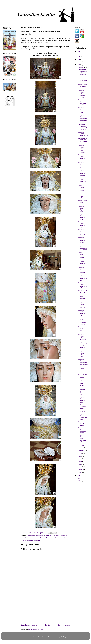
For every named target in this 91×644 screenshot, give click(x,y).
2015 (78, 478)
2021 (78, 54)
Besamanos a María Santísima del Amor (83, 110)
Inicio (47, 625)
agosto (81, 453)
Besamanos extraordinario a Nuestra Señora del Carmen (83, 346)
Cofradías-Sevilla (30, 538)
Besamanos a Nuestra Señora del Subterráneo (82, 337)
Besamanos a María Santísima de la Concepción (83, 247)
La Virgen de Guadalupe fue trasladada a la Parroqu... (83, 127)
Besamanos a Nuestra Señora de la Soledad (82, 240)
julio (80, 456)
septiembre (82, 451)
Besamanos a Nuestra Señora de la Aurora (82, 354)
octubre (81, 448)
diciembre (81, 67)
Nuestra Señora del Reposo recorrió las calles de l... (82, 430)
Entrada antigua (64, 625)
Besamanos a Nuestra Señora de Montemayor (82, 305)
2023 (78, 51)
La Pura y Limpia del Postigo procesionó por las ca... (82, 408)
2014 (78, 481)
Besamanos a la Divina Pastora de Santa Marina (83, 297)
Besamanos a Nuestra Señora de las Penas (83, 278)
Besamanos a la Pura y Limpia (83, 291)
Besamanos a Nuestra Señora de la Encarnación (82, 217)
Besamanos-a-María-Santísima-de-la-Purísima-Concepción (43, 536)
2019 (78, 59)
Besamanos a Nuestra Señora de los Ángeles (83, 369)
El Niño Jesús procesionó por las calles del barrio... (82, 79)
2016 (78, 475)
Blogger (65, 637)
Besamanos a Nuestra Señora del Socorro (82, 383)
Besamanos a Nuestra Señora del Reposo (82, 224)
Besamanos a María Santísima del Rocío (83, 417)
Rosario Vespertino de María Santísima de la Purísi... (83, 439)
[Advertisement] (45, 609)
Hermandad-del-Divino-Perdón (59, 538)
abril (80, 464)
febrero (81, 469)
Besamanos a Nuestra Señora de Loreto (82, 157)
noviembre (82, 445)
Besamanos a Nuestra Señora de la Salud (82, 400)
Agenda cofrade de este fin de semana (83, 202)
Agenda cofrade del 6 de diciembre (83, 423)
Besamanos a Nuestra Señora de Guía (82, 313)
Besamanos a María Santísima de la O (82, 165)
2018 (78, 62)
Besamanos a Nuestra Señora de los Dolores (83, 285)
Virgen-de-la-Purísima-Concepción (30, 540)
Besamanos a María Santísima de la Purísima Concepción (82, 321)
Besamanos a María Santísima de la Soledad (82, 270)
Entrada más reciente (29, 625)
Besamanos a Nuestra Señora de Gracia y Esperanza (82, 149)
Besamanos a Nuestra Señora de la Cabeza (82, 262)
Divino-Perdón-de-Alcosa (43, 538)
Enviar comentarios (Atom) (36, 629)
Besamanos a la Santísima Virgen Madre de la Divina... (83, 195)
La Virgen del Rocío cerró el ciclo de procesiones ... (83, 72)
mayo (80, 461)
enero (80, 472)
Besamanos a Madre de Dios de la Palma (82, 329)
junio (80, 459)
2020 (78, 57)
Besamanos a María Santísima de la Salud (82, 255)
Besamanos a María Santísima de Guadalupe (82, 102)
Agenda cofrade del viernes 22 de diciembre (83, 86)
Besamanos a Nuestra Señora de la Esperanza (82, 173)
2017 (78, 65)
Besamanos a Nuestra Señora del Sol (83, 134)
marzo (80, 467)
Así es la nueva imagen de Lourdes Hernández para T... (82, 391)
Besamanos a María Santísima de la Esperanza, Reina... (83, 118)
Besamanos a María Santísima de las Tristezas (82, 232)
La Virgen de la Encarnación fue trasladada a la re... (83, 141)
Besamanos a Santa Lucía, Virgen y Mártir (82, 209)
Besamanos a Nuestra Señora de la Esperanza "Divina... (82, 94)
